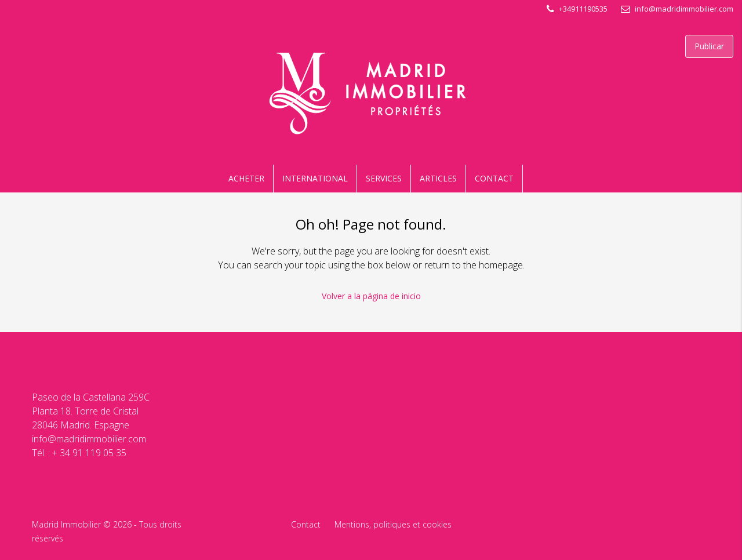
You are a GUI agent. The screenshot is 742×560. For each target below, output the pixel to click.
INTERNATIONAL (315, 178)
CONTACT (494, 178)
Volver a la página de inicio (371, 296)
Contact (306, 524)
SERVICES (384, 178)
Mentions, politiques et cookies (393, 524)
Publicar (709, 46)
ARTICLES (438, 178)
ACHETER (246, 178)
